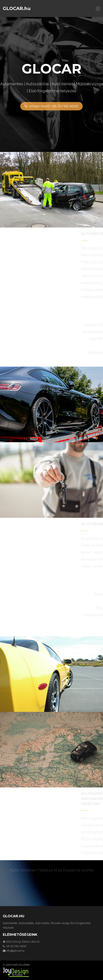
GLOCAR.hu (17, 8)
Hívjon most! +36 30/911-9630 (51, 106)
